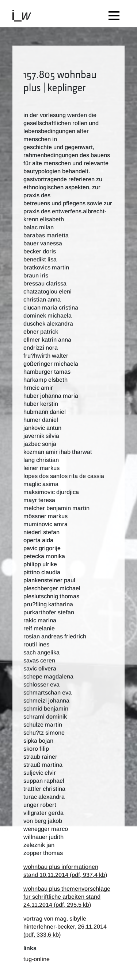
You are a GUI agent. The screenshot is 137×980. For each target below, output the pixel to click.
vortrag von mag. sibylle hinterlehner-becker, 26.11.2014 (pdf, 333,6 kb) (65, 927)
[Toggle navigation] (116, 14)
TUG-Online (37, 959)
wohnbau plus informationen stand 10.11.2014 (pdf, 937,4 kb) (65, 871)
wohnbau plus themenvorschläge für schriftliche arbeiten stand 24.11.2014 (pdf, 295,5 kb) (67, 897)
